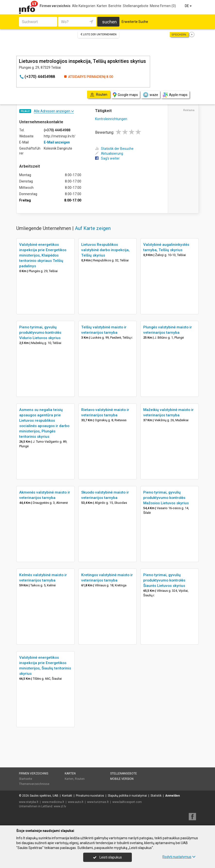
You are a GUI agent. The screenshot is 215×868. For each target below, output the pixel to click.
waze (150, 95)
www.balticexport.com (127, 802)
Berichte (115, 6)
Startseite (26, 779)
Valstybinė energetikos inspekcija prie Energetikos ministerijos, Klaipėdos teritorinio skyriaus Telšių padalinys (43, 255)
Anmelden (172, 796)
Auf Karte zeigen (93, 228)
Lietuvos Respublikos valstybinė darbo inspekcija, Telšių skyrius (105, 250)
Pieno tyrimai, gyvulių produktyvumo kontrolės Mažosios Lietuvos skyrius (166, 498)
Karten (102, 6)
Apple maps (175, 95)
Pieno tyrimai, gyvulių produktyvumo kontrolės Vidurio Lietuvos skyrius (40, 333)
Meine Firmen (163, 6)
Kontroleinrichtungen (111, 119)
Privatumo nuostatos (90, 796)
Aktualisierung (109, 153)
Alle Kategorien (84, 6)
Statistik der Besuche (114, 149)
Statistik (156, 796)
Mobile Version (122, 779)
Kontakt (67, 796)
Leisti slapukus (107, 857)
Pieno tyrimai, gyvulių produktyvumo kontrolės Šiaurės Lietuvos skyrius (164, 580)
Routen (80, 779)
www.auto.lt (76, 802)
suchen (109, 22)
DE (189, 6)
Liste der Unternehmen (98, 34)
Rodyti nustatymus (179, 857)
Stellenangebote (136, 6)
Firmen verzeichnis (55, 6)
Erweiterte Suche (135, 22)
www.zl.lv (60, 806)
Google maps (125, 95)
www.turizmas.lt (98, 802)
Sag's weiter (107, 158)
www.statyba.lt (29, 802)
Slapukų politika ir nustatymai (127, 796)
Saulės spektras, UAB (44, 796)
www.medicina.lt (53, 802)
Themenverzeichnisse (34, 784)
